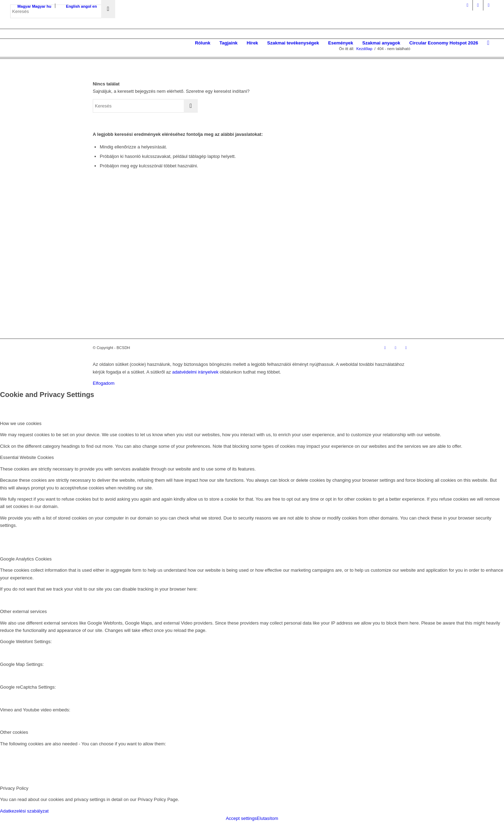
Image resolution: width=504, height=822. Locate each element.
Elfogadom (104, 383)
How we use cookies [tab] (21, 423)
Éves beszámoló (198, 285)
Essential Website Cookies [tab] (27, 457)
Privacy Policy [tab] (14, 788)
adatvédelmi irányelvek (195, 372)
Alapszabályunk (197, 267)
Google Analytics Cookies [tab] (26, 559)
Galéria (254, 258)
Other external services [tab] (23, 611)
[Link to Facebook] (467, 5)
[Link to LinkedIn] (478, 5)
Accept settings (241, 818)
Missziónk (189, 249)
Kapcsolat (189, 295)
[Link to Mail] (489, 5)
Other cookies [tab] (14, 732)
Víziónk (186, 258)
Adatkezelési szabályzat (24, 811)
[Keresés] (488, 43)
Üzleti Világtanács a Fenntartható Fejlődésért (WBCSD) (162, 311)
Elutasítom (267, 818)
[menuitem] (203, 43)
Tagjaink (187, 276)
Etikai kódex (327, 295)
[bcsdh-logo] (63, 43)
